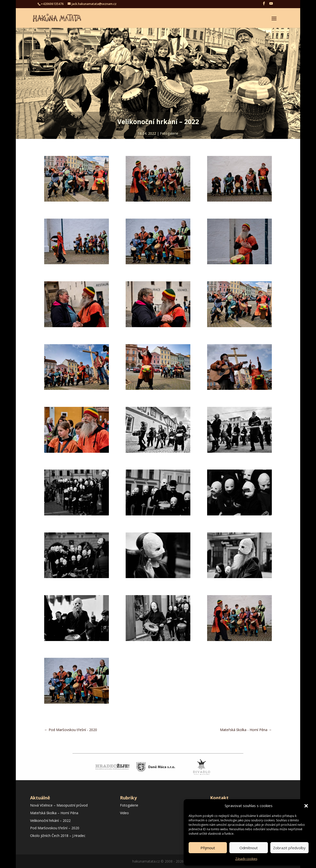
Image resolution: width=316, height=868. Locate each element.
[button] (306, 806)
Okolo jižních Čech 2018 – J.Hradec (58, 836)
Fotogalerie (169, 133)
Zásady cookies (246, 859)
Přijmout (208, 848)
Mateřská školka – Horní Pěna (54, 813)
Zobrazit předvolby (289, 848)
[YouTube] (271, 5)
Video (124, 813)
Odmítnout (249, 848)
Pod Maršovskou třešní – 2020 (55, 828)
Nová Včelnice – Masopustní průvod (59, 805)
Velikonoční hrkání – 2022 (50, 821)
